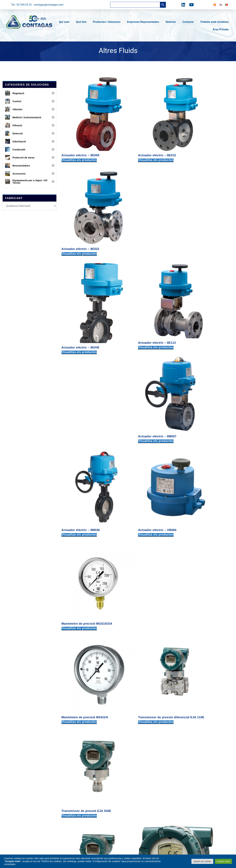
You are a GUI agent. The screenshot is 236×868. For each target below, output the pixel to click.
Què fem (82, 22)
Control (73, 762)
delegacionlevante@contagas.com (187, 794)
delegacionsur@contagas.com (184, 818)
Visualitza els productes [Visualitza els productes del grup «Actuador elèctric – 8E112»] (139, 209)
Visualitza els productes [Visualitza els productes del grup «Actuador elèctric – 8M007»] (198, 209)
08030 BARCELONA (131, 770)
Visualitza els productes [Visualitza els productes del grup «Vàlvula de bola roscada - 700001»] (79, 503)
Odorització (75, 790)
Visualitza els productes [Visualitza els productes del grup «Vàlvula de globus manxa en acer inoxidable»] (79, 722)
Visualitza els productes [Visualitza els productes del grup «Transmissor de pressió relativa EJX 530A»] (79, 432)
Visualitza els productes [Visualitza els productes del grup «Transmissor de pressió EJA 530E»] (198, 353)
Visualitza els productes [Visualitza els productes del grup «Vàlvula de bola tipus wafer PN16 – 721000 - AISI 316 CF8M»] (79, 648)
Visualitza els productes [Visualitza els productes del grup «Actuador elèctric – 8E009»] (79, 138)
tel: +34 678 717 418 (179, 755)
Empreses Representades (144, 22)
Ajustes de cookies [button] (202, 861)
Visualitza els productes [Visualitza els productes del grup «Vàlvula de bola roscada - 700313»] (139, 503)
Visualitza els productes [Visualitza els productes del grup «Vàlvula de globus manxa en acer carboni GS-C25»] (198, 648)
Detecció (74, 785)
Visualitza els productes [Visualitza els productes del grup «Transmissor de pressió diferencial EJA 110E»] (139, 357)
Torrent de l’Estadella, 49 (134, 797)
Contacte (189, 22)
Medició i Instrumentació (83, 774)
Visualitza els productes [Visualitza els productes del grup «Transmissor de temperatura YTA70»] (198, 424)
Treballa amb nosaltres (214, 22)
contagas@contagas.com (134, 780)
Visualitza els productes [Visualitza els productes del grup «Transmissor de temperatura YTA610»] (139, 426)
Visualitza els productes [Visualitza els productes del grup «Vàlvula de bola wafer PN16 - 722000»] (139, 648)
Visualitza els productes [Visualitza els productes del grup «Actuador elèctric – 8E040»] (79, 212)
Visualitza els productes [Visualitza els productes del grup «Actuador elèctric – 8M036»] (79, 283)
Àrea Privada (221, 29)
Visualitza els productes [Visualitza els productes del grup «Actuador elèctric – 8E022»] (198, 138)
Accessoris (75, 818)
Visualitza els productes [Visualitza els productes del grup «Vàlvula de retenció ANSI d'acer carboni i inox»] (139, 722)
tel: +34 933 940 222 (132, 775)
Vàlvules (73, 768)
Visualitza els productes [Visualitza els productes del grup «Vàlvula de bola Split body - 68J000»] (139, 573)
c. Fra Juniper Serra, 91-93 (135, 766)
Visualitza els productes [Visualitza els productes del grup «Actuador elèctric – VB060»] (139, 283)
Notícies (172, 22)
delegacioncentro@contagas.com (186, 774)
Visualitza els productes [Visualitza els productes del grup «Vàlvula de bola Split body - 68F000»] (198, 503)
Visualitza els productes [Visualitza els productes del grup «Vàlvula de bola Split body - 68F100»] (79, 573)
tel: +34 (132, 806)
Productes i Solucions (108, 22)
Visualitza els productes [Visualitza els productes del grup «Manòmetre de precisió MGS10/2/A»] (198, 283)
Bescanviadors (77, 807)
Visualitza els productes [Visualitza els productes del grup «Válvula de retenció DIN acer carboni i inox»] (198, 722)
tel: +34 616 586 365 (179, 814)
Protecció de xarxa (79, 802)
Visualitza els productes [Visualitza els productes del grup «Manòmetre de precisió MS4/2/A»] (79, 353)
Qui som (65, 22)
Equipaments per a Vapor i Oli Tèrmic (90, 813)
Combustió (75, 796)
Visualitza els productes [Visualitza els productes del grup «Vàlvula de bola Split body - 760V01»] (198, 573)
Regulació (74, 757)
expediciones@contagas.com (137, 816)
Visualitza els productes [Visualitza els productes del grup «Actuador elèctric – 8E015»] (139, 138)
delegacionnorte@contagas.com (185, 759)
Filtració (73, 779)
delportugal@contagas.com (183, 833)
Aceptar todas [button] (223, 861)
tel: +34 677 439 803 (179, 789)
